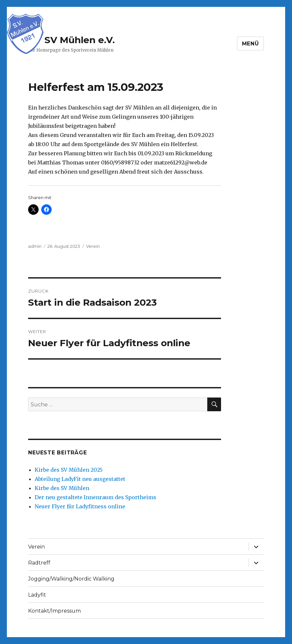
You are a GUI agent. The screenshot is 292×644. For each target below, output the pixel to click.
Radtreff (39, 563)
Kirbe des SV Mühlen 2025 (69, 470)
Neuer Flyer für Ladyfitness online (80, 506)
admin (35, 246)
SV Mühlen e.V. (80, 40)
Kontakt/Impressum (54, 611)
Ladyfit (37, 595)
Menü (250, 44)
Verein (93, 246)
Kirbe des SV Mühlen (62, 488)
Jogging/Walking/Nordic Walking (71, 579)
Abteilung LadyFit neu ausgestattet (80, 479)
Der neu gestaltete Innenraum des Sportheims (95, 497)
